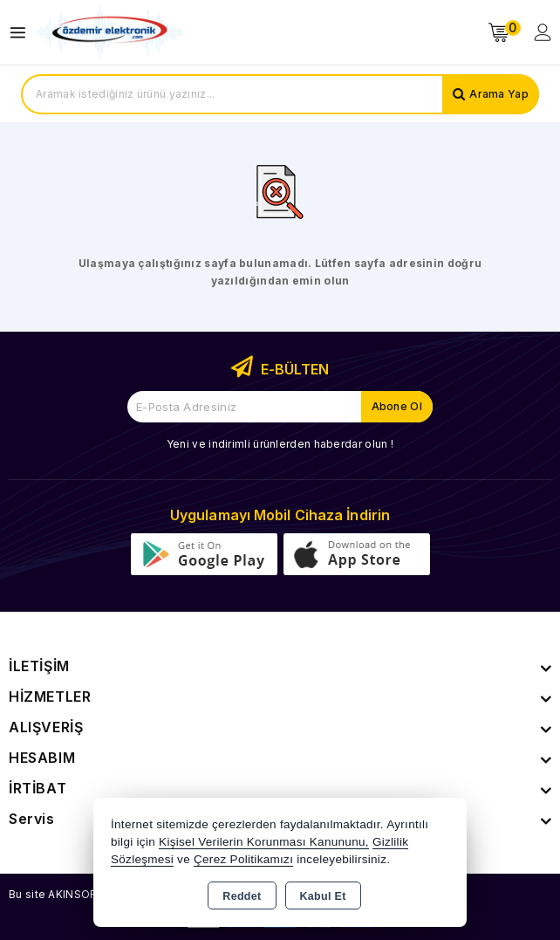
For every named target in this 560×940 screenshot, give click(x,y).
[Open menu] (22, 33)
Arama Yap (499, 94)
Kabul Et (323, 896)
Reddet (242, 896)
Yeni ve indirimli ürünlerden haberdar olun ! (280, 444)
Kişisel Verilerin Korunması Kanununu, (264, 842)
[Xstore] (110, 33)
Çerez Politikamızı (243, 859)
